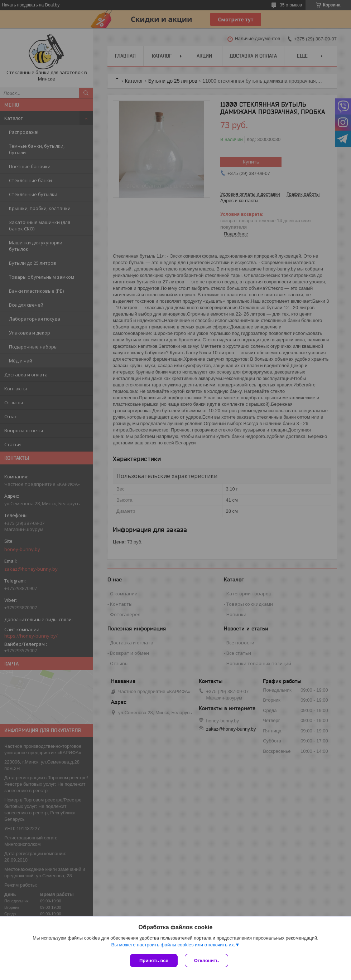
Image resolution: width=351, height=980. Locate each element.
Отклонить (206, 961)
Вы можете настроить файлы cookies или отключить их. (173, 945)
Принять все (154, 961)
